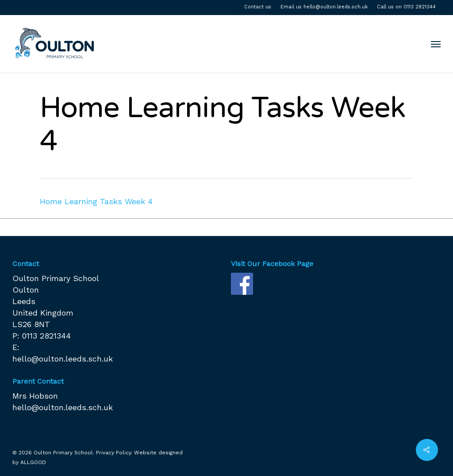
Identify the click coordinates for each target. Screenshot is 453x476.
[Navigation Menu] (436, 44)
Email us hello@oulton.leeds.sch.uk (324, 7)
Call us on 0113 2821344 (406, 7)
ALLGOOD (33, 462)
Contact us (258, 7)
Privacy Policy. (114, 453)
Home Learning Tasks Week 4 (96, 201)
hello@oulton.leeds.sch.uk (63, 359)
